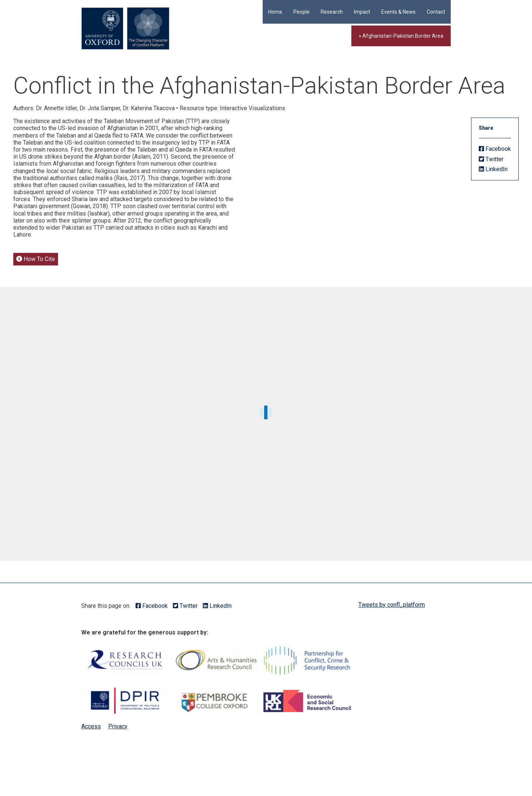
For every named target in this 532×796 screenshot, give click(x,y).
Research (332, 12)
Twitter (491, 159)
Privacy (118, 726)
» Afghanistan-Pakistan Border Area (401, 36)
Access (91, 726)
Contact (436, 12)
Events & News (398, 12)
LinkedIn (493, 169)
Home (275, 12)
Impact (362, 12)
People (301, 12)
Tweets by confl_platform (392, 605)
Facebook (495, 149)
